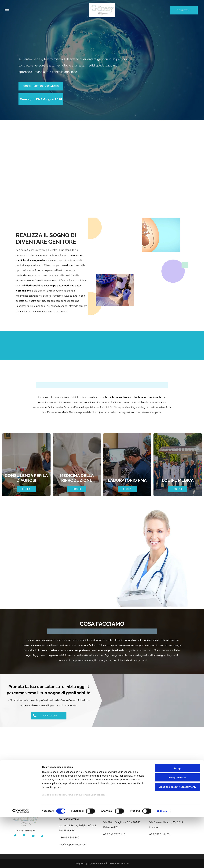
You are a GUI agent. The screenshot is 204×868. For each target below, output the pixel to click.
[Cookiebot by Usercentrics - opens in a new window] (21, 862)
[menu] (7, 9)
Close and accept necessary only (177, 838)
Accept (177, 819)
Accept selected (177, 828)
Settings (162, 862)
